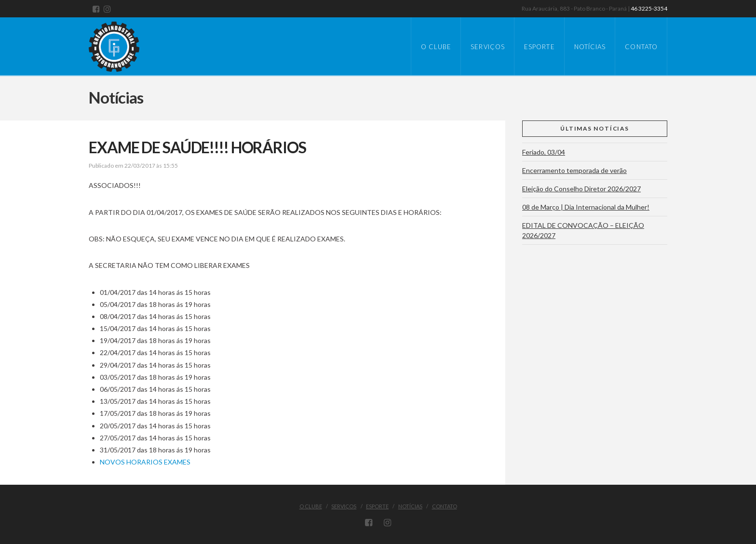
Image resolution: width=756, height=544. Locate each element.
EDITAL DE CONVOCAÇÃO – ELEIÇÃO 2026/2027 (583, 230)
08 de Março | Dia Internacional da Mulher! (586, 207)
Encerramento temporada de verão (574, 170)
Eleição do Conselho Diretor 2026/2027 (581, 189)
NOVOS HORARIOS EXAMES (145, 462)
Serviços (344, 506)
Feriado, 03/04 (544, 152)
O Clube (311, 506)
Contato (445, 506)
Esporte (377, 506)
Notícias (410, 506)
